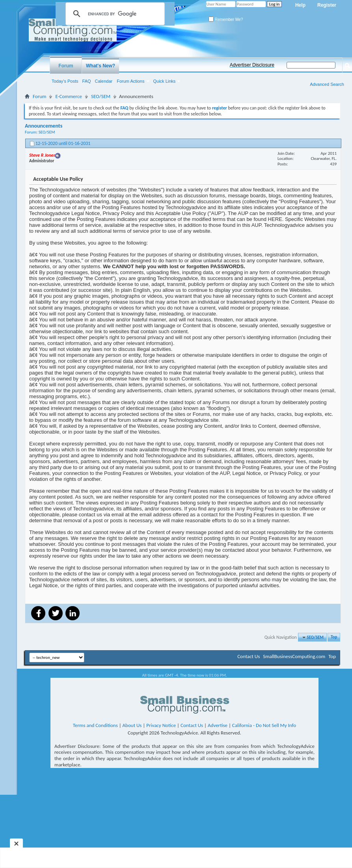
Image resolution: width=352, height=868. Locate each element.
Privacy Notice (161, 725)
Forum (66, 66)
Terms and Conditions (95, 725)
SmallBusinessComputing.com (294, 656)
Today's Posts (65, 81)
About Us (132, 725)
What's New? (101, 66)
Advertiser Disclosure (252, 65)
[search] (114, 14)
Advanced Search (327, 84)
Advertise (218, 725)
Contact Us (249, 656)
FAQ (87, 81)
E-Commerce (69, 96)
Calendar (104, 81)
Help (300, 5)
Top (334, 637)
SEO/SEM (101, 96)
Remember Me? (226, 19)
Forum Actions (130, 81)
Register (327, 5)
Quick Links (165, 81)
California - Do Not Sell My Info (264, 725)
